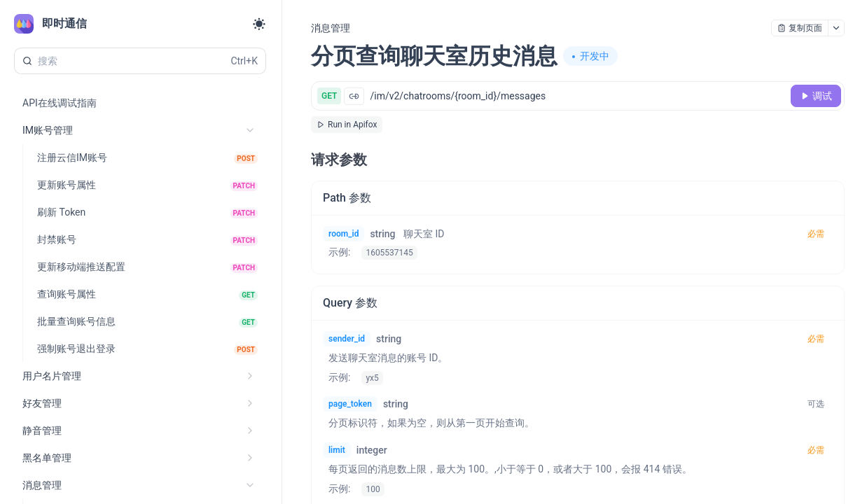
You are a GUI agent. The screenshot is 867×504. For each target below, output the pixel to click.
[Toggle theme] (259, 24)
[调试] (816, 96)
